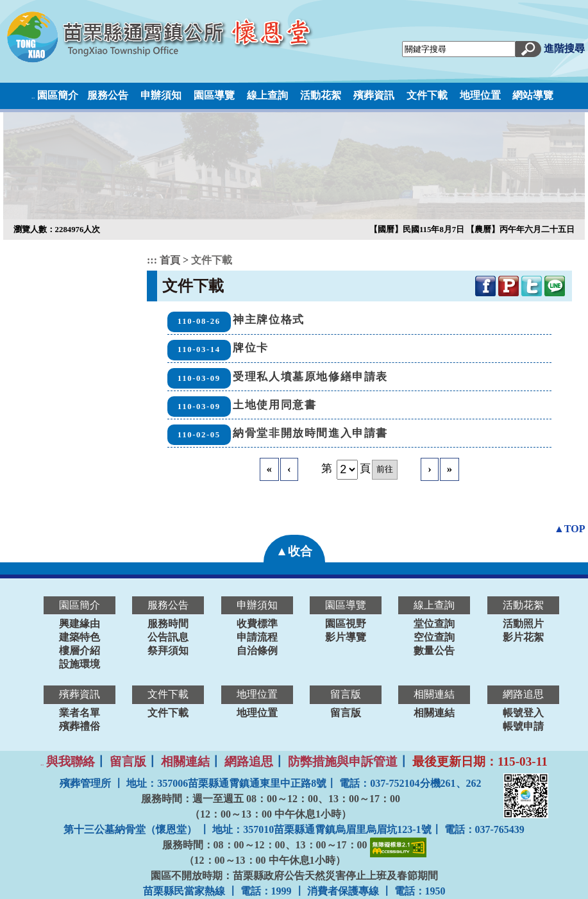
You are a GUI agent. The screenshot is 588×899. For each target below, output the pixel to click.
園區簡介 (58, 95)
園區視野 (346, 624)
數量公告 (434, 651)
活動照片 (523, 624)
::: (33, 98)
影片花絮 (523, 637)
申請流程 (257, 637)
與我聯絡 (71, 761)
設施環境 (80, 664)
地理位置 (480, 95)
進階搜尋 (564, 48)
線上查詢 (267, 95)
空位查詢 (434, 637)
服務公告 (108, 95)
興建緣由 (80, 624)
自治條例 (257, 651)
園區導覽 (214, 95)
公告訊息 (168, 637)
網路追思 (249, 761)
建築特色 (80, 637)
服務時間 (168, 624)
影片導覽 (346, 637)
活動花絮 (321, 95)
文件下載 (427, 95)
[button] (528, 48)
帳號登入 (523, 713)
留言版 (346, 713)
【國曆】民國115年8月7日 (418, 230)
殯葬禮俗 (80, 726)
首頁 (171, 260)
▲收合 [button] (294, 551)
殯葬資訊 (374, 95)
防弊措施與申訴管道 (343, 761)
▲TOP (569, 529)
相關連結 (434, 713)
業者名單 (80, 713)
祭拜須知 (168, 651)
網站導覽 (533, 95)
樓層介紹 (80, 651)
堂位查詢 (434, 624)
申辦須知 (161, 95)
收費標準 (257, 624)
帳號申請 (523, 726)
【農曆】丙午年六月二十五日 (520, 230)
